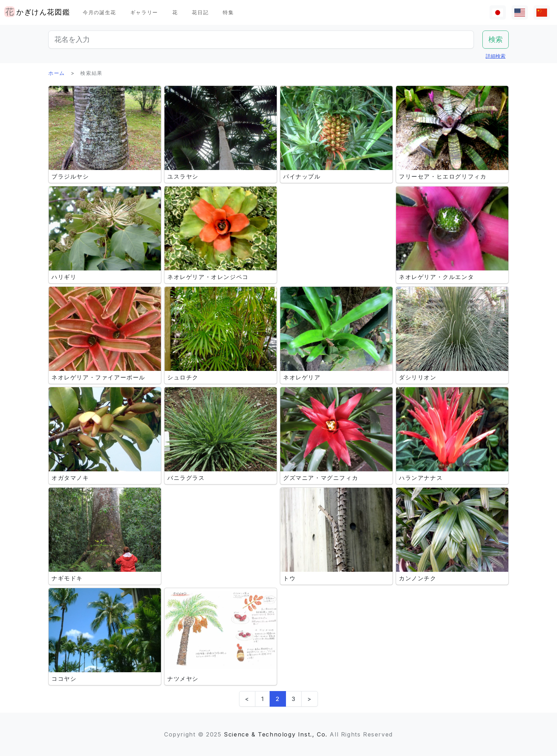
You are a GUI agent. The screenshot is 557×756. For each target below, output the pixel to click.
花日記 (200, 12)
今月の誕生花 (99, 12)
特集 (228, 12)
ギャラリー (144, 12)
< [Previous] (247, 699)
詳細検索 (496, 56)
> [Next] (310, 699)
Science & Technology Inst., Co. (276, 734)
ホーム (57, 73)
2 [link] (278, 699)
